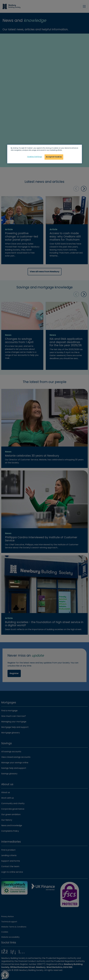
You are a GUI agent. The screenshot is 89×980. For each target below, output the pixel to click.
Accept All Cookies (54, 157)
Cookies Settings (35, 157)
